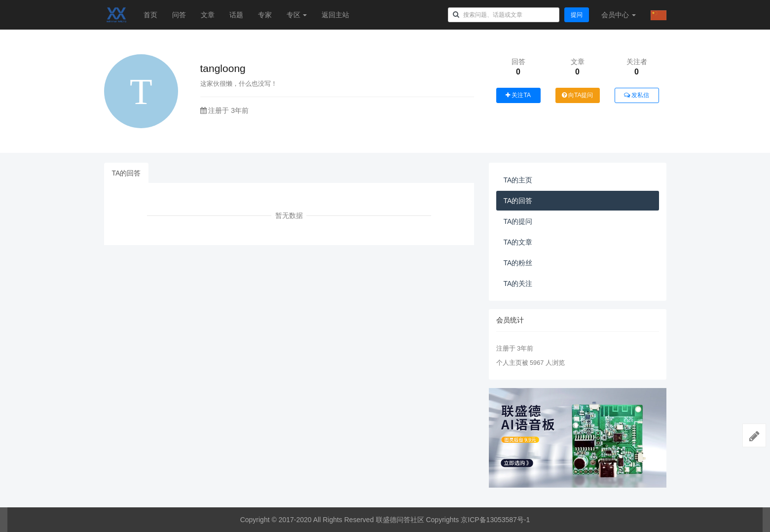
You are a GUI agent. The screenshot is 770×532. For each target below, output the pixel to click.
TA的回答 (127, 173)
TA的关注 (518, 284)
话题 (236, 15)
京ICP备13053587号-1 (495, 520)
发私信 (637, 95)
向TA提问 (578, 95)
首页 (150, 15)
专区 (297, 15)
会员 (619, 15)
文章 (208, 15)
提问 (577, 15)
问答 (179, 15)
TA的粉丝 (518, 263)
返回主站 (335, 15)
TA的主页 (518, 180)
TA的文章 (518, 242)
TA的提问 (518, 221)
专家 (265, 15)
